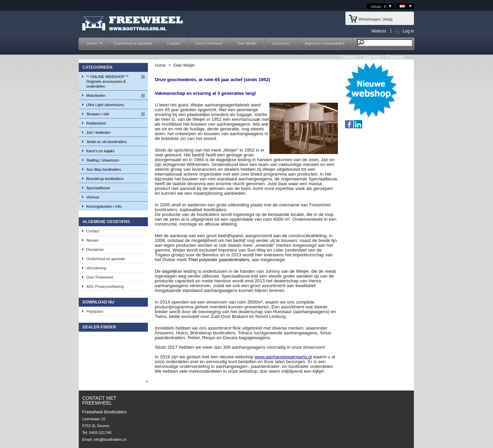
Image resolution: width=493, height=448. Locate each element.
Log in (408, 31)
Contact (174, 43)
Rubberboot (96, 123)
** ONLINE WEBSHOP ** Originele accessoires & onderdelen (107, 81)
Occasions (281, 43)
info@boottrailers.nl (110, 439)
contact (349, 57)
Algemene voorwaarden (325, 43)
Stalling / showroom (103, 160)
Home (91, 45)
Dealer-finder (99, 327)
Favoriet (395, 57)
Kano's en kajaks (100, 151)
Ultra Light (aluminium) (105, 105)
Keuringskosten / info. (104, 206)
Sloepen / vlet (98, 114)
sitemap (372, 57)
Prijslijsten (95, 311)
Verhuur (93, 197)
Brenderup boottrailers (105, 179)
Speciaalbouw (98, 188)
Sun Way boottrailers (104, 169)
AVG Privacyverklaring (105, 286)
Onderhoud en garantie (133, 43)
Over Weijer (247, 43)
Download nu (98, 302)
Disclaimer (95, 249)
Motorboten (96, 95)
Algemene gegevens (106, 222)
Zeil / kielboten (98, 132)
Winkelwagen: (370, 19)
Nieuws (92, 240)
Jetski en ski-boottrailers (106, 142)
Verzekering (96, 268)
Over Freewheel (208, 43)
